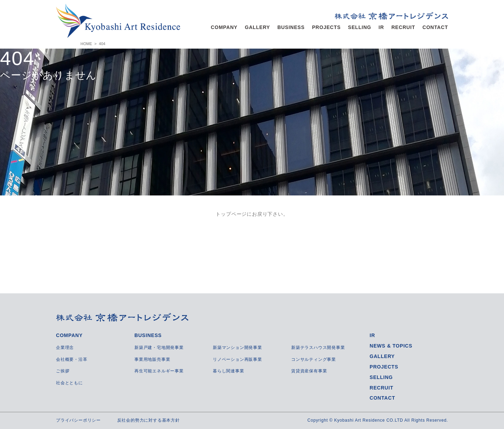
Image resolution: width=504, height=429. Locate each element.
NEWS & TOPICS (391, 346)
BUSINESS (291, 27)
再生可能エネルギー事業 (159, 371)
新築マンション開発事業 (237, 348)
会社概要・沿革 (72, 359)
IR (381, 27)
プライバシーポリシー (78, 420)
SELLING (359, 27)
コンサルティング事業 (314, 359)
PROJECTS (326, 27)
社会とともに (69, 383)
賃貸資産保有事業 (309, 371)
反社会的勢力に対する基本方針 (149, 420)
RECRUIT (403, 27)
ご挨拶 (63, 371)
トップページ (231, 214)
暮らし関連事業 (229, 371)
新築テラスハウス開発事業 (318, 348)
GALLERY (257, 27)
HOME (86, 44)
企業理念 (65, 348)
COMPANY (224, 27)
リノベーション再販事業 (237, 359)
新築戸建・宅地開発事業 (159, 348)
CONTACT (435, 27)
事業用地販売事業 (152, 359)
